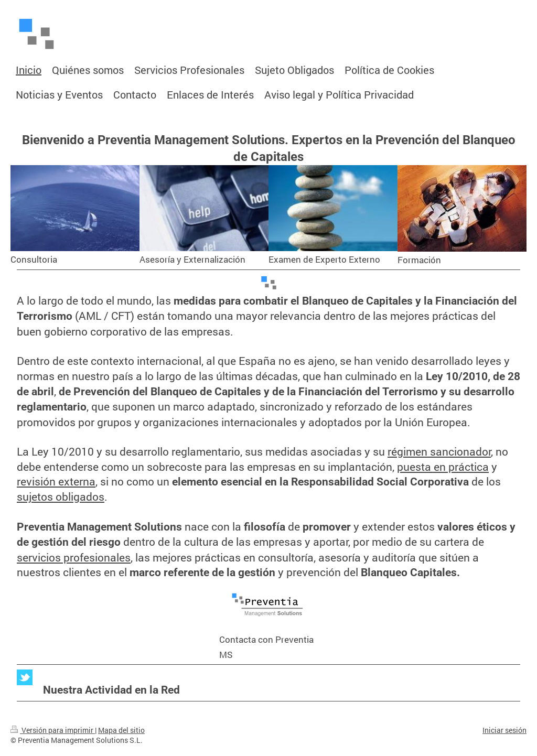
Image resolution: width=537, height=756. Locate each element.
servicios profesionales (74, 557)
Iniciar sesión (504, 730)
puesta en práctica (443, 467)
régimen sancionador (439, 451)
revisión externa (56, 481)
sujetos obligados (61, 496)
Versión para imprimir (53, 730)
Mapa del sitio (121, 730)
